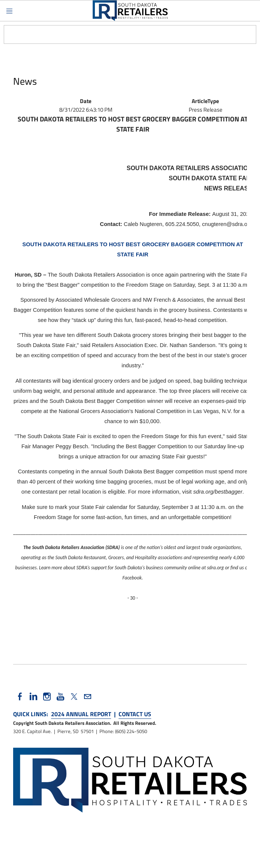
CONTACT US (135, 714)
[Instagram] (47, 697)
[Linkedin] (33, 697)
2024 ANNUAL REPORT (81, 714)
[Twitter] (74, 697)
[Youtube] (60, 697)
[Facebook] (20, 697)
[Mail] (87, 697)
